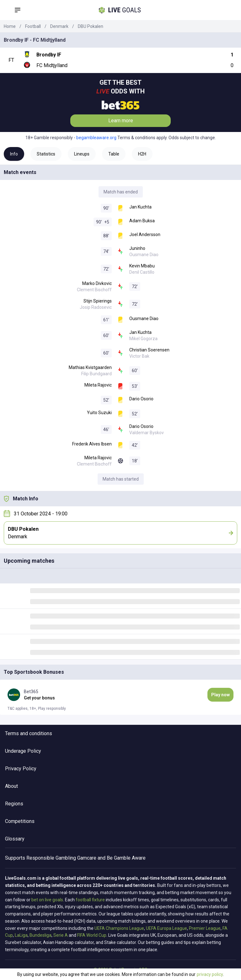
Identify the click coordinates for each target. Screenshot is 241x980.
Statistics (46, 154)
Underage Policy (23, 751)
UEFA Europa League (166, 928)
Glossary (15, 839)
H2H (142, 154)
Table (114, 154)
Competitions (20, 821)
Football (33, 26)
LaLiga (21, 935)
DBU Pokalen (91, 26)
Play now (220, 695)
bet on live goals (47, 900)
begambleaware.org (96, 138)
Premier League (205, 928)
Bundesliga (40, 935)
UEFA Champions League (119, 928)
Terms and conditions (29, 733)
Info (14, 154)
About (11, 786)
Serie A (61, 935)
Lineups (82, 154)
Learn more (121, 121)
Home (10, 26)
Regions (14, 804)
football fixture (90, 900)
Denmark (59, 26)
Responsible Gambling (51, 858)
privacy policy (210, 974)
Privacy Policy (21, 769)
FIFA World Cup (92, 935)
